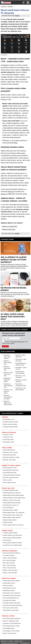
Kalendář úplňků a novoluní (9, 583)
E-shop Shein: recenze (8, 437)
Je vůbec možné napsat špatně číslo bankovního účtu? (13, 317)
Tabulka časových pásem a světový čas (12, 493)
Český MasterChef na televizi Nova (11, 470)
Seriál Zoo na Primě (7, 480)
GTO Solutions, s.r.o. (25, 643)
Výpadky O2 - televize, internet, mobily (12, 500)
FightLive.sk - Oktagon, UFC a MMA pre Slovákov (8, 403)
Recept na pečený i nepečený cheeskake (12, 538)
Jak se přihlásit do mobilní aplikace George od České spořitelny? (14, 260)
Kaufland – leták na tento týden (10, 558)
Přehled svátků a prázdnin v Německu (11, 581)
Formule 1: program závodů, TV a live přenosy (13, 525)
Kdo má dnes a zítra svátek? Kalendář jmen (13, 605)
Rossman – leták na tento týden (10, 573)
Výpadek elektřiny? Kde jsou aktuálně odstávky (13, 495)
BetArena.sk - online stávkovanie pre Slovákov (8, 397)
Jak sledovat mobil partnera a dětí (10, 490)
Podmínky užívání (18, 641)
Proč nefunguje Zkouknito (9, 628)
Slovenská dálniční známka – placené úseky (13, 515)
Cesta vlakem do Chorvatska (9, 600)
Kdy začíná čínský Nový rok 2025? (11, 422)
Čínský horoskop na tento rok (10, 588)
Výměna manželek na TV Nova (10, 468)
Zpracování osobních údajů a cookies (10, 643)
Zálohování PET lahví (8, 522)
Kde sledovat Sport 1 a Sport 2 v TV (11, 505)
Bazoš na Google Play (10, 226)
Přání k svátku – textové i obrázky (10, 608)
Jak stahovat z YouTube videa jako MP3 (12, 623)
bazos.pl (4, 194)
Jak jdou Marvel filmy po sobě (10, 473)
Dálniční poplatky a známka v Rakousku (12, 517)
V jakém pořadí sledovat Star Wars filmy (12, 475)
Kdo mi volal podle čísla (8, 508)
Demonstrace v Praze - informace (10, 452)
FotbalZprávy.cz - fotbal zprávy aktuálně (8, 380)
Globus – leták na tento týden (10, 568)
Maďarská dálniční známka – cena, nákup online (14, 513)
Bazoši (5, 65)
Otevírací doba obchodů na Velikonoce (12, 553)
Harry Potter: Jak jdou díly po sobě (11, 478)
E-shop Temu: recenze (8, 435)
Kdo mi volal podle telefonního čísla (11, 598)
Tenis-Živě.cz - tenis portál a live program (8, 391)
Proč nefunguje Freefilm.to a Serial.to (11, 626)
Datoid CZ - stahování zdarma (10, 633)
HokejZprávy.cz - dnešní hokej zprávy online (8, 386)
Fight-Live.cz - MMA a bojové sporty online (8, 374)
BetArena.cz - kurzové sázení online (7, 368)
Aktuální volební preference (9, 450)
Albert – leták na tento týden (9, 560)
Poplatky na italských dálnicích (10, 520)
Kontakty (11, 641)
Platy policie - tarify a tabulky (9, 460)
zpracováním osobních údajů (17, 342)
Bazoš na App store (9, 229)
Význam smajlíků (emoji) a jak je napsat (12, 503)
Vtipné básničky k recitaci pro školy (11, 610)
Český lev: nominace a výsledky (10, 424)
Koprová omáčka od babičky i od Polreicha (12, 543)
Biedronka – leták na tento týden (10, 570)
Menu (28, 3)
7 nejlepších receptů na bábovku (10, 533)
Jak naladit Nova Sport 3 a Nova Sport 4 (12, 595)
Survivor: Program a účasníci (9, 482)
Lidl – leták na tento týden (9, 555)
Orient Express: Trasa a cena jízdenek (11, 593)
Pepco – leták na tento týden (9, 565)
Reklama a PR (4, 641)
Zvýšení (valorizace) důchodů (10, 455)
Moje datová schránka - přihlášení (10, 510)
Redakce (17, 16)
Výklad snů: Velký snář (8, 586)
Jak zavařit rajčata (7, 540)
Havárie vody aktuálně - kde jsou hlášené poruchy (14, 498)
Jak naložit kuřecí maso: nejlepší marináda (12, 545)
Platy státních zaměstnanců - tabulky (11, 457)
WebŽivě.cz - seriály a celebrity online (8, 363)
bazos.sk (11, 192)
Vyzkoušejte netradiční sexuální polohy (12, 603)
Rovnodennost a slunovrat (9, 590)
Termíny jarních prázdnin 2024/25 (10, 427)
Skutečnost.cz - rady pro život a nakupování (7, 357)
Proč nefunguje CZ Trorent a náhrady (11, 631)
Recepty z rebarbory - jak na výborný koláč (12, 535)
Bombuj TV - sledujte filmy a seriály (11, 621)
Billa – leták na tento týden (9, 563)
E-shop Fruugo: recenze (8, 440)
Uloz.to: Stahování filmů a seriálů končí (12, 618)
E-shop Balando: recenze (9, 442)
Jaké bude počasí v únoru (9, 419)
